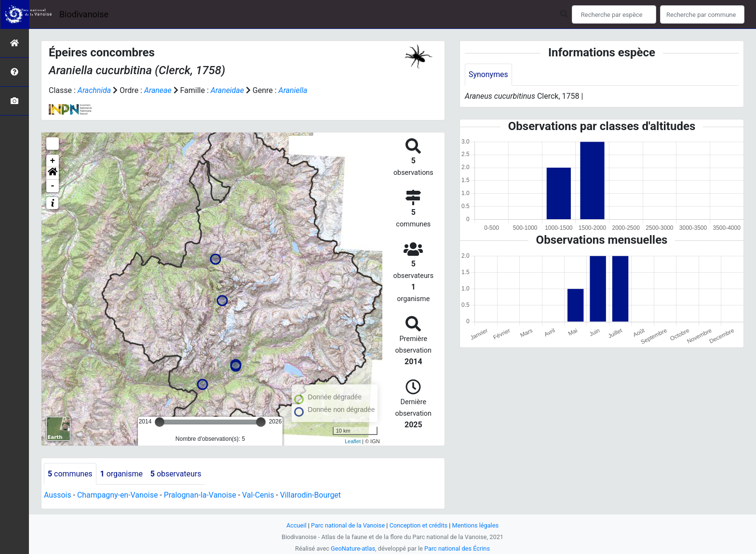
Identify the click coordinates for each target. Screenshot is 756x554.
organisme (122, 474)
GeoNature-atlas (353, 548)
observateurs (176, 474)
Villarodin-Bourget (312, 495)
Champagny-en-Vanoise (118, 495)
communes (70, 474)
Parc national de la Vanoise (348, 525)
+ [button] (53, 161)
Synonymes (488, 74)
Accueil (296, 525)
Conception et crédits (419, 525)
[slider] (160, 422)
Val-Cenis (259, 495)
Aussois (58, 495)
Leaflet (353, 441)
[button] (53, 173)
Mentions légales (476, 525)
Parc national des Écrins (457, 548)
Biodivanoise (84, 14)
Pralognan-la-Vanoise (201, 495)
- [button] (53, 186)
